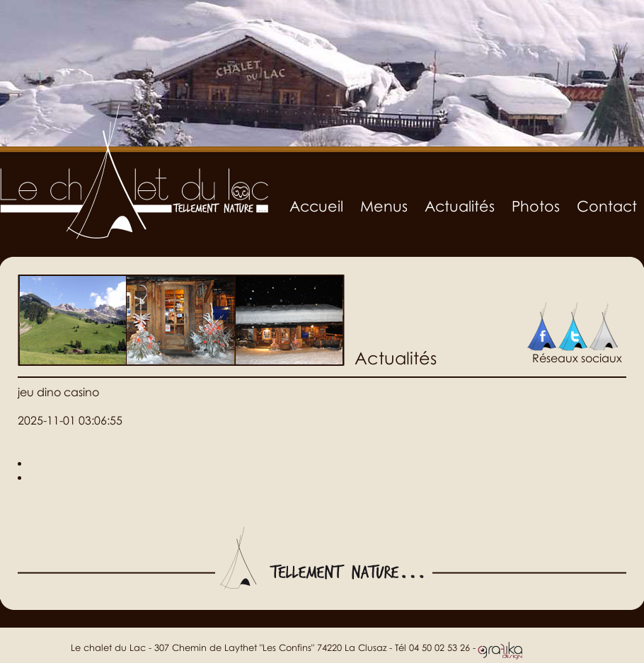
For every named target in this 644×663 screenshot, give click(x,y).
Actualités (460, 206)
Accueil (316, 206)
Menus (384, 206)
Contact (607, 206)
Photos (536, 206)
